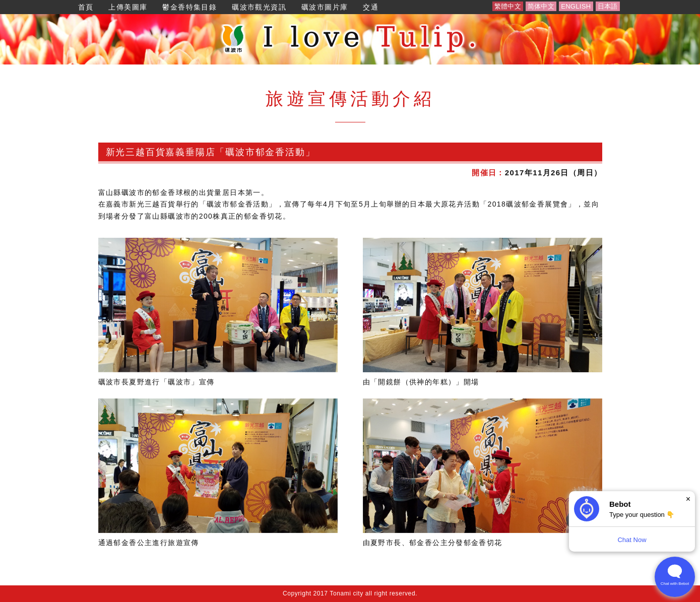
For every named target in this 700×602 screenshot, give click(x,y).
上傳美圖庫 (128, 7)
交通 (371, 7)
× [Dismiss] (688, 499)
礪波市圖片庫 (325, 7)
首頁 (86, 7)
